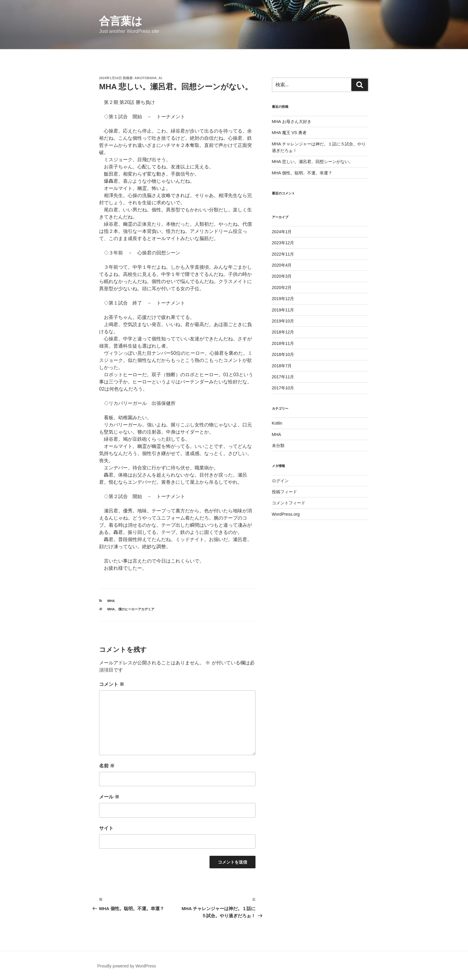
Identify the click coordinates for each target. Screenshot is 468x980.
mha (111, 609)
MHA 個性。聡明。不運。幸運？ (302, 173)
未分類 (278, 446)
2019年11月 (283, 310)
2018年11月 (283, 343)
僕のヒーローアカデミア (136, 609)
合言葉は (121, 21)
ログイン (280, 481)
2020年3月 (282, 276)
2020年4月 (282, 265)
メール (109, 797)
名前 (107, 766)
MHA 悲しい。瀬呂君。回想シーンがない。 (312, 162)
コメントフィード (289, 503)
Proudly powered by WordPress (127, 966)
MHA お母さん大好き (292, 122)
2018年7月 (282, 366)
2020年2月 (282, 288)
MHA (111, 601)
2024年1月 (282, 232)
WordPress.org (286, 514)
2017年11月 (283, 377)
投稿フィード (284, 492)
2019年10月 (283, 321)
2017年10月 (283, 388)
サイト (106, 828)
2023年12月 (283, 243)
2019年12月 (283, 299)
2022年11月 (283, 254)
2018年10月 (283, 354)
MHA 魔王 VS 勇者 (289, 133)
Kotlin (277, 423)
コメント (112, 684)
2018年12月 (283, 332)
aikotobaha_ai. (149, 78)
